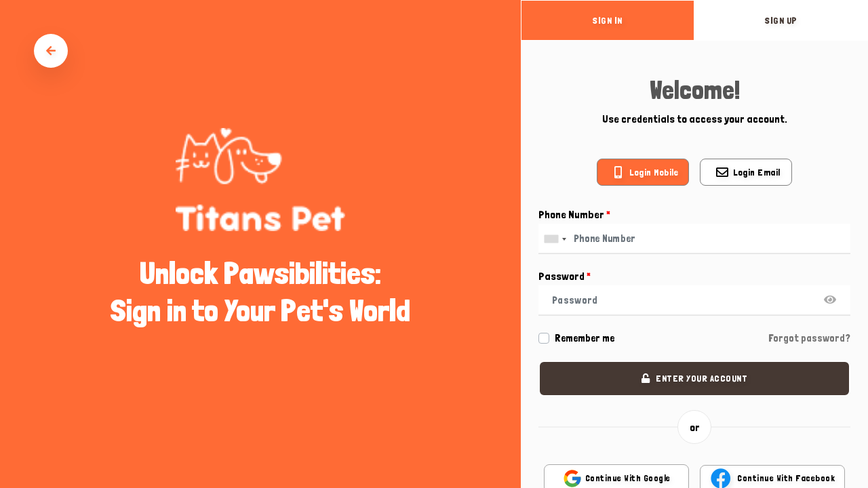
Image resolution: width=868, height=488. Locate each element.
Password (565, 276)
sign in (608, 20)
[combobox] (555, 239)
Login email (757, 172)
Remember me (585, 338)
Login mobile (654, 172)
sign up (781, 20)
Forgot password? (809, 338)
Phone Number (574, 215)
